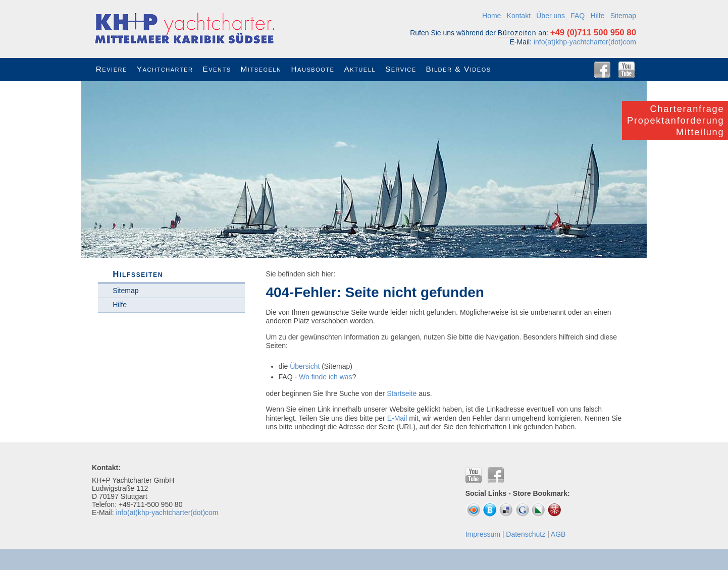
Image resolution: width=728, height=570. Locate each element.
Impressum (483, 534)
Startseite (402, 393)
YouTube (627, 70)
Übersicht (305, 366)
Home (491, 16)
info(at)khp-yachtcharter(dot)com (585, 42)
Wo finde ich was (326, 377)
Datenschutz (526, 534)
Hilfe (597, 16)
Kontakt (519, 16)
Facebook (602, 70)
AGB (558, 534)
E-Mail (397, 418)
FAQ (578, 16)
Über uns (551, 16)
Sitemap (623, 16)
